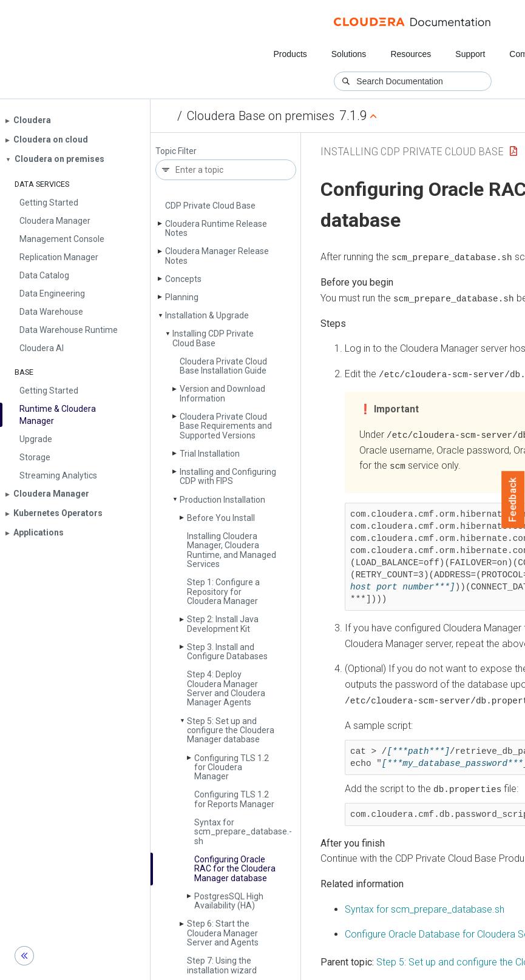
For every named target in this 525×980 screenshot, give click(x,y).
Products (290, 54)
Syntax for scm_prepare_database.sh (425, 907)
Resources (411, 54)
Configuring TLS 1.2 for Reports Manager (234, 799)
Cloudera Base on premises (261, 116)
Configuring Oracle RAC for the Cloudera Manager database (235, 869)
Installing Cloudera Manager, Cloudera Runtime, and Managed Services (232, 550)
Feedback (513, 500)
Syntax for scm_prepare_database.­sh (243, 832)
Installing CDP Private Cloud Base (213, 338)
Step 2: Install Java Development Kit (223, 624)
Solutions (349, 54)
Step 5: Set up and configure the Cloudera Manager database (231, 730)
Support (470, 54)
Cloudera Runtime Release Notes (216, 228)
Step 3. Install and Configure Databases (227, 652)
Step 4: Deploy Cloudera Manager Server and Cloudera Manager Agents (226, 688)
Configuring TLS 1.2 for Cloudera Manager (232, 767)
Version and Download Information (222, 393)
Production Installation (222, 500)
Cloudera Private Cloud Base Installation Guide (223, 366)
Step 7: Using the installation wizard (222, 965)
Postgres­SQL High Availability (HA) (229, 901)
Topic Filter (176, 151)
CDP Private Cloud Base (210, 206)
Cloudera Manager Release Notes (217, 256)
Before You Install (221, 518)
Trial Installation (210, 454)
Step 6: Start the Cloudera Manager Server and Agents (223, 933)
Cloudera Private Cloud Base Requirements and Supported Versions (226, 426)
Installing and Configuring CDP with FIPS (228, 476)
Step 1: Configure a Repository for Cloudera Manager (223, 592)
